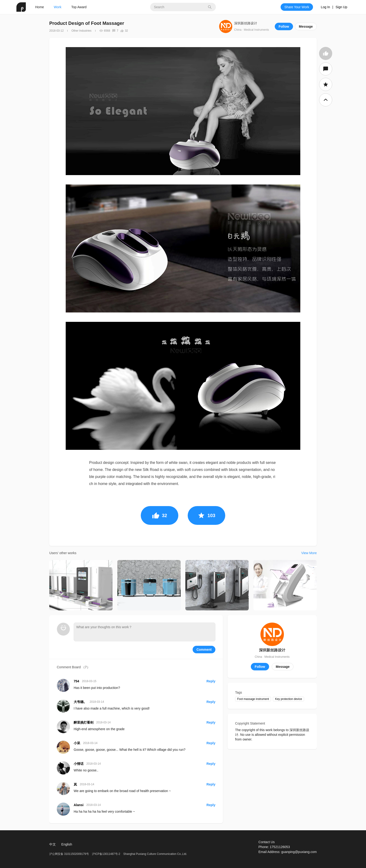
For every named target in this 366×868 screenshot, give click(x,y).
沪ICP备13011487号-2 (106, 854)
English (67, 844)
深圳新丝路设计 (246, 23)
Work (57, 7)
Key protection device (288, 699)
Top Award (79, 7)
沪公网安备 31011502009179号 (69, 854)
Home (40, 7)
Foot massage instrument (253, 699)
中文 (53, 844)
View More (309, 553)
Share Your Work (297, 7)
